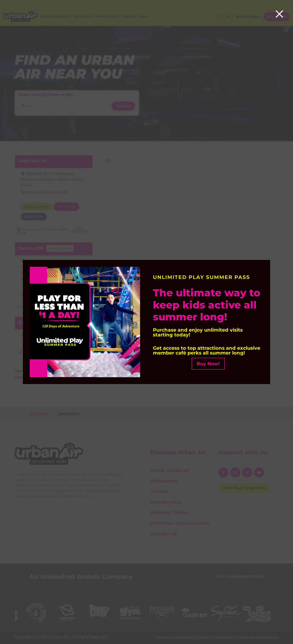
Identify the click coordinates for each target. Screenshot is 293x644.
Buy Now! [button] (208, 364)
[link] (85, 376)
